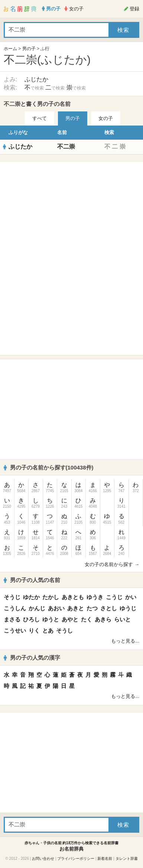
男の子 (29, 49)
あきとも (73, 597)
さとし (109, 608)
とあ (48, 630)
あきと (76, 608)
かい (131, 597)
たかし (51, 597)
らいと (122, 619)
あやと (70, 619)
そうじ (12, 597)
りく (34, 630)
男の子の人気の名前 (32, 580)
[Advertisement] (72, 212)
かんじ (37, 608)
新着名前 (105, 859)
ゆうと (51, 619)
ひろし (31, 619)
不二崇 (66, 147)
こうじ (114, 597)
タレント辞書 (127, 859)
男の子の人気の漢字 (32, 658)
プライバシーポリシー (76, 859)
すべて (40, 118)
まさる (12, 619)
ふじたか (36, 79)
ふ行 (45, 49)
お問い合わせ (43, 859)
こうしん (15, 608)
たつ (92, 608)
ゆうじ (128, 608)
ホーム (10, 49)
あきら (103, 619)
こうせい (15, 630)
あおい (56, 608)
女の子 (106, 118)
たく (87, 619)
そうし (64, 630)
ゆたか (31, 597)
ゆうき (95, 597)
